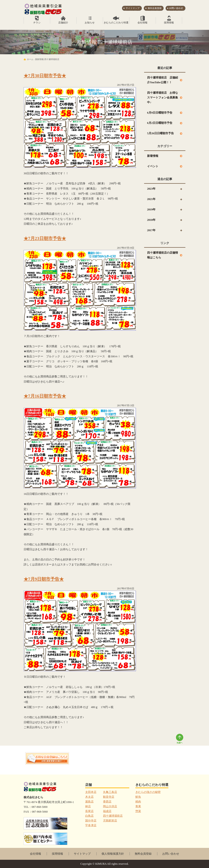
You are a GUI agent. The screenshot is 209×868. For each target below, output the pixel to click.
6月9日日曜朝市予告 (160, 113)
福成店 (107, 811)
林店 (88, 806)
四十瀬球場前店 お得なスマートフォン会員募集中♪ (163, 98)
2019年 (151, 209)
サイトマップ (82, 854)
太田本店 (91, 792)
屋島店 (89, 802)
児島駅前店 (110, 821)
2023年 (151, 189)
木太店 (89, 797)
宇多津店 (91, 825)
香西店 (107, 802)
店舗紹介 (63, 23)
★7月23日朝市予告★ (45, 238)
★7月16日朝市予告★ (45, 396)
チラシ (37, 23)
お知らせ (90, 23)
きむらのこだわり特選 (116, 23)
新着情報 (153, 156)
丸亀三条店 (110, 792)
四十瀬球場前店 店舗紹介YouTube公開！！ (163, 80)
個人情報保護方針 (113, 854)
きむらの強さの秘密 (148, 792)
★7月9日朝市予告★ (44, 579)
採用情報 (169, 23)
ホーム (30, 59)
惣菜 (138, 811)
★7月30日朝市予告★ (45, 76)
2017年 (151, 230)
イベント (153, 166)
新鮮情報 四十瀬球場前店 (47, 59)
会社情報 (142, 23)
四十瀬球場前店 (113, 816)
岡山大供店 (110, 806)
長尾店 (89, 811)
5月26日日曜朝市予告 (160, 133)
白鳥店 (89, 816)
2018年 (151, 220)
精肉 (138, 802)
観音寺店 (109, 797)
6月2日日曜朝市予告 (160, 123)
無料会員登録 (143, 854)
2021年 (151, 199)
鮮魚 (138, 797)
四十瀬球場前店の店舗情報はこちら (163, 255)
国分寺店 (91, 821)
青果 (138, 806)
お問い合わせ (171, 854)
